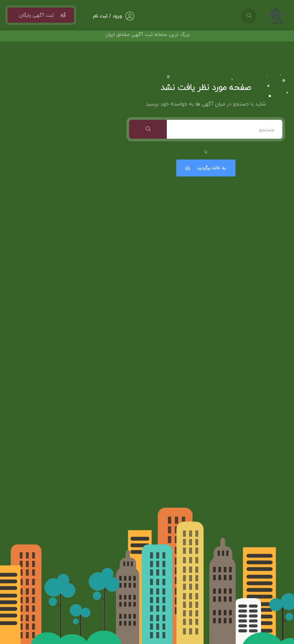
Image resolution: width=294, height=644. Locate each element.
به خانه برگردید (205, 168)
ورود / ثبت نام (107, 16)
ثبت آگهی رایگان (41, 15)
